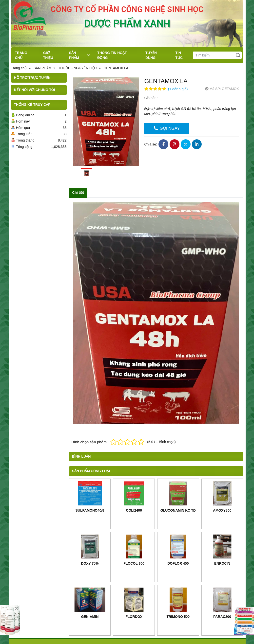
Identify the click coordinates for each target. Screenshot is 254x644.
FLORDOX (134, 617)
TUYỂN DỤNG (151, 55)
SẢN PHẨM (80, 55)
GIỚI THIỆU (48, 55)
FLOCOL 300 (134, 563)
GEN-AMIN (90, 617)
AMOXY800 (222, 510)
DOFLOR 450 (178, 563)
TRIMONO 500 (178, 617)
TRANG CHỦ (21, 55)
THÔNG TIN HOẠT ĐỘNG (112, 55)
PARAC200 (222, 617)
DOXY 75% (90, 563)
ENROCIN (222, 563)
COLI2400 (134, 510)
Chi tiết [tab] (78, 193)
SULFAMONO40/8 (90, 510)
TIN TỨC (179, 55)
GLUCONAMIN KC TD (178, 510)
